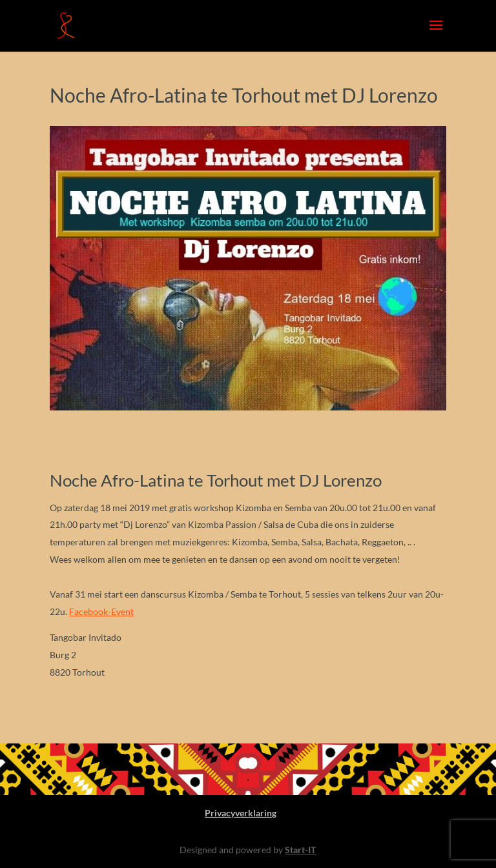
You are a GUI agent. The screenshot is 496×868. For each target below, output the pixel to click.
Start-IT (300, 850)
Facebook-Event (101, 611)
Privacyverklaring (241, 813)
